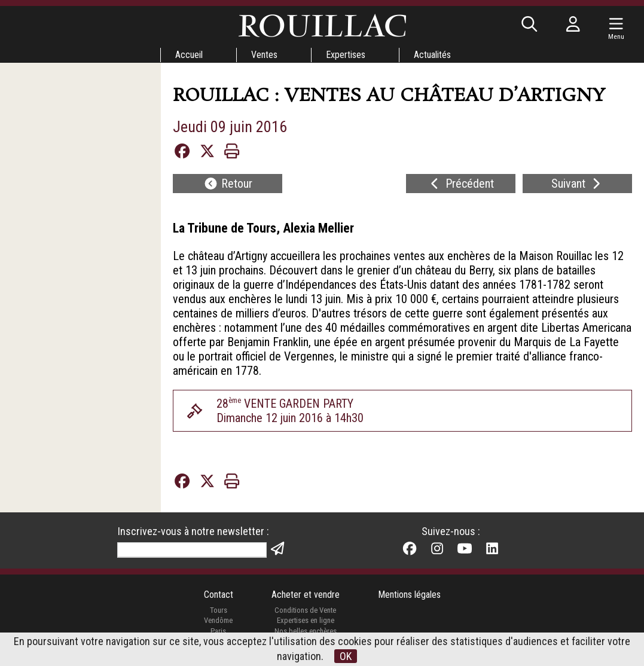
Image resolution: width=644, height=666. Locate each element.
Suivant (577, 184)
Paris (218, 631)
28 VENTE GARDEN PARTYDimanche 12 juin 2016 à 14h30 (290, 411)
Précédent (461, 184)
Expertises (346, 55)
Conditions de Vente (305, 610)
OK (346, 656)
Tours (219, 610)
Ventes (264, 55)
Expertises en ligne (306, 620)
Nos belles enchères (306, 631)
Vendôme (218, 620)
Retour (228, 184)
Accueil (189, 55)
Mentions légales (409, 595)
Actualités (432, 55)
